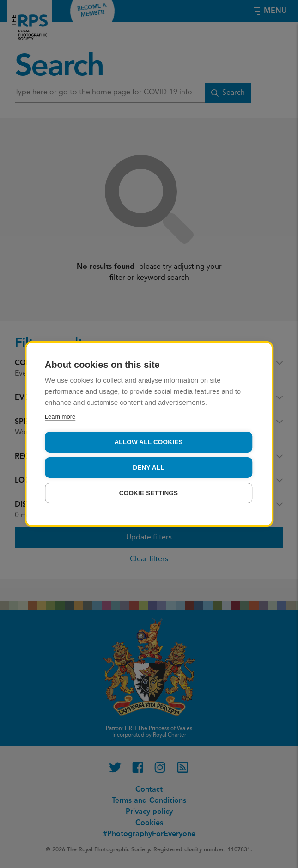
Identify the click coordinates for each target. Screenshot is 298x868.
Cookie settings (149, 493)
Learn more (60, 417)
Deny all (148, 468)
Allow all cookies (148, 442)
